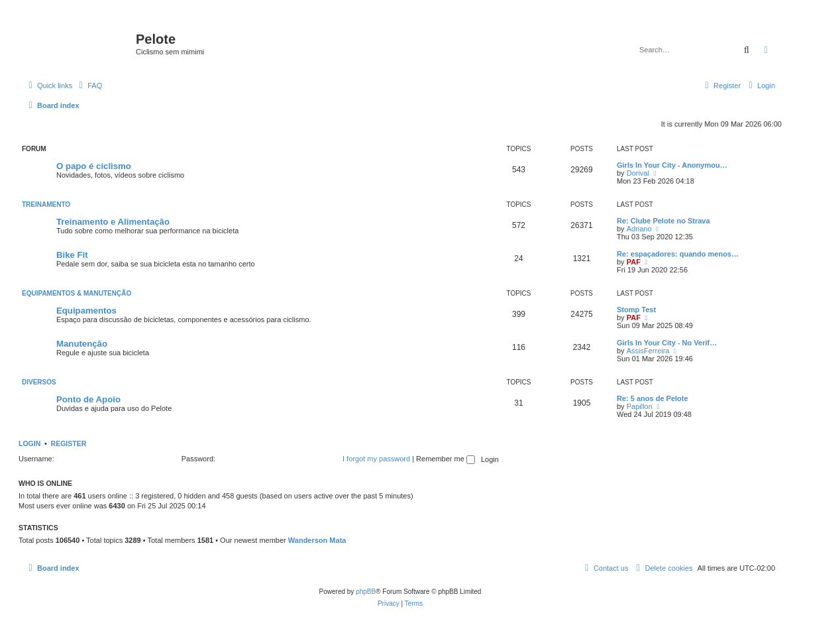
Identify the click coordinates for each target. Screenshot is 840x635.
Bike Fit (72, 255)
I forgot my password (376, 459)
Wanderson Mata (317, 540)
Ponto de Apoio (88, 399)
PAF (634, 262)
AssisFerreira (648, 351)
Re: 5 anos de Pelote (653, 398)
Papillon (640, 406)
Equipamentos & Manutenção (77, 293)
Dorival (638, 173)
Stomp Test (636, 310)
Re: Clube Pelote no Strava (663, 221)
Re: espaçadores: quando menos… (678, 254)
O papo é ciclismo (94, 166)
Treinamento (46, 204)
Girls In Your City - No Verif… (667, 343)
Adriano (639, 229)
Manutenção (82, 344)
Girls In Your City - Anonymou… (672, 165)
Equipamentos (86, 311)
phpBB (366, 592)
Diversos (39, 382)
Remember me (446, 459)
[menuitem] (89, 86)
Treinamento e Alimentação (113, 222)
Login (29, 443)
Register (69, 443)
